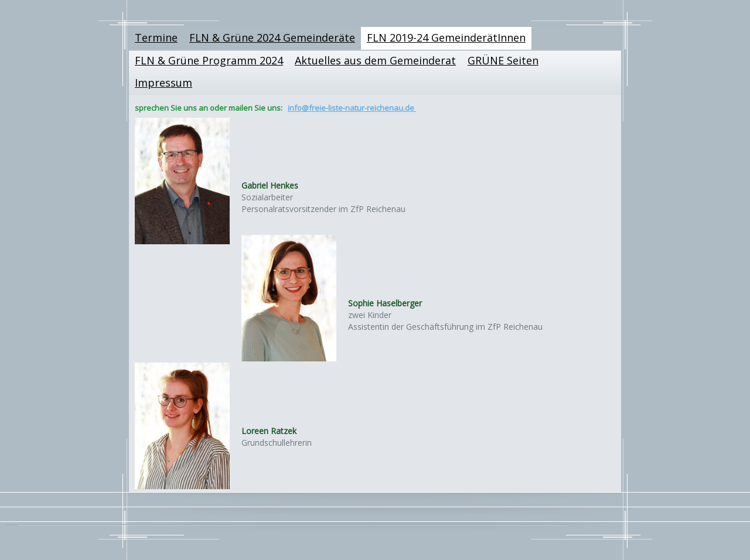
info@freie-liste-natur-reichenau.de (352, 108)
